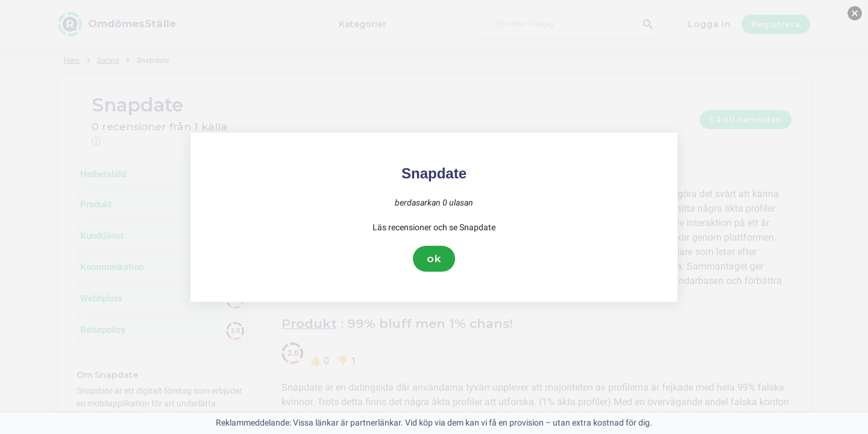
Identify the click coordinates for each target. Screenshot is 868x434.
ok (434, 259)
